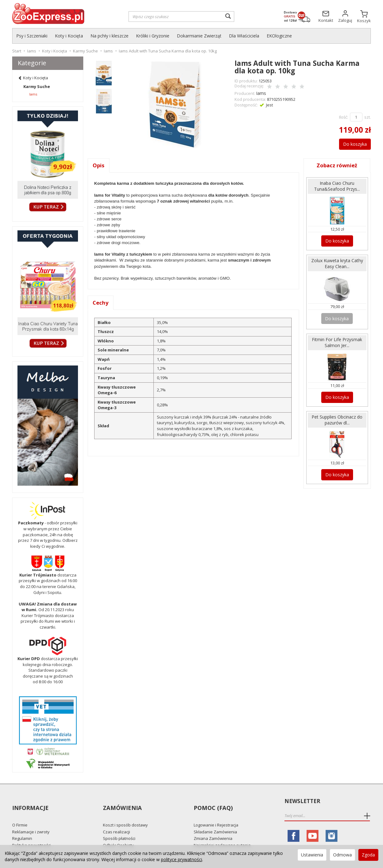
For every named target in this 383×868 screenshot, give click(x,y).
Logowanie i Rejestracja (216, 814)
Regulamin (22, 827)
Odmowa (342, 855)
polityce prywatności (182, 859)
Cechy (101, 302)
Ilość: (344, 116)
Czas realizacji (116, 820)
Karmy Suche (37, 86)
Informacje (30, 801)
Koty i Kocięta (69, 36)
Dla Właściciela (244, 36)
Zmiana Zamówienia (213, 827)
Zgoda (368, 855)
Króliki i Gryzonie (153, 36)
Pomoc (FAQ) (212, 801)
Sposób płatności (119, 827)
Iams (261, 92)
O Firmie (20, 814)
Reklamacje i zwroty (31, 820)
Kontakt (19, 841)
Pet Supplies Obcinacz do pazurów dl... (337, 414)
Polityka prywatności (32, 834)
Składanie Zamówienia (215, 820)
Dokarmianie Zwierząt (199, 36)
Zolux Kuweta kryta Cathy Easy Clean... (337, 261)
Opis (99, 164)
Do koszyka (352, 143)
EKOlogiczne (279, 36)
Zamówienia (121, 801)
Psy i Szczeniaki (32, 36)
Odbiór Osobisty (118, 834)
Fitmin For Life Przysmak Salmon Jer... (337, 338)
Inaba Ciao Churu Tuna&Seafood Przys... (337, 185)
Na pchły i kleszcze (109, 36)
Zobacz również (337, 164)
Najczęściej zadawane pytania (222, 834)
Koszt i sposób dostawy (125, 814)
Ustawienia (312, 855)
